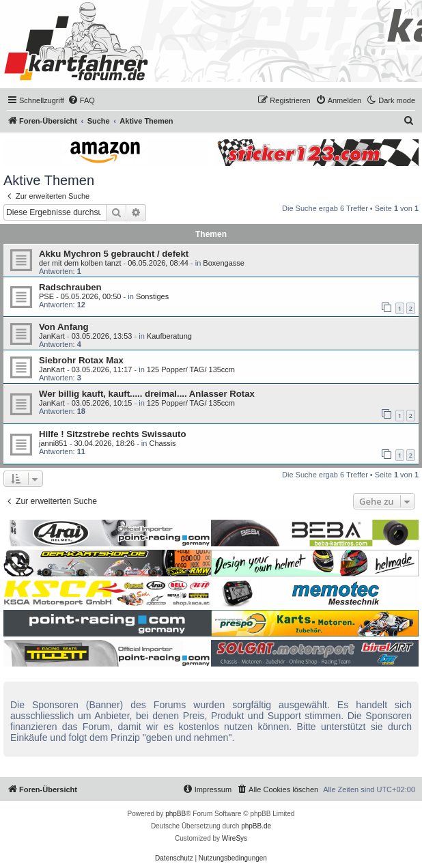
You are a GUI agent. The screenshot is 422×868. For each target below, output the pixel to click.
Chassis (162, 443)
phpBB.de (256, 826)
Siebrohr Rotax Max (81, 360)
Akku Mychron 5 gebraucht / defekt (114, 254)
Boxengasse (224, 263)
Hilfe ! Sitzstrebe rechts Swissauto (112, 434)
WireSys (235, 838)
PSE (46, 296)
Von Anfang (64, 327)
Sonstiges (152, 296)
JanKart (52, 336)
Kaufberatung (169, 336)
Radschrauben (70, 287)
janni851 (53, 443)
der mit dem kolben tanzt (80, 263)
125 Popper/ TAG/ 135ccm (191, 369)
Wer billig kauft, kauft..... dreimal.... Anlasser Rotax (147, 394)
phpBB (175, 814)
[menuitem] (81, 100)
